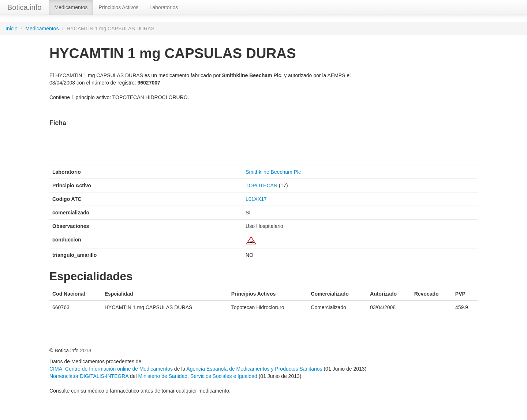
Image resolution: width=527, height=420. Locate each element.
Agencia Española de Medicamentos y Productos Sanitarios (254, 369)
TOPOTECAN (261, 185)
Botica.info (24, 7)
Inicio (12, 29)
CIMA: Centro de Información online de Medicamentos (111, 369)
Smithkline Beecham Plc (273, 172)
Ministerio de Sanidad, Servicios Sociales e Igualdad (197, 376)
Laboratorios (164, 7)
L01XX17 (256, 199)
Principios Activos (118, 7)
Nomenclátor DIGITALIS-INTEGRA (89, 376)
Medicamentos (71, 7)
